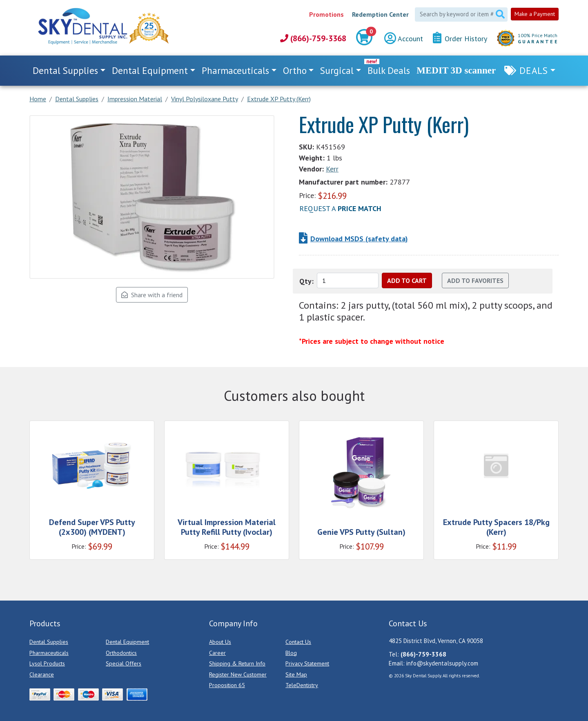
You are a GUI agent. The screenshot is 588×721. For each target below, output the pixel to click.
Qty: (306, 281)
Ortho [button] (295, 70)
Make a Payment (535, 14)
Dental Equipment (127, 642)
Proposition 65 (227, 685)
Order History (460, 38)
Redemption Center (380, 14)
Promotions (326, 14)
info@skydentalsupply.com (442, 663)
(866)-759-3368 (313, 38)
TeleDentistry (302, 685)
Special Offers (124, 663)
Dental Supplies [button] (65, 70)
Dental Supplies (49, 642)
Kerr (332, 169)
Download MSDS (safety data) (359, 239)
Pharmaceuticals (49, 653)
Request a (340, 208)
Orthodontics (121, 653)
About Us (220, 642)
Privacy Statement (307, 663)
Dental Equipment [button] (150, 70)
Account (404, 39)
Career (217, 653)
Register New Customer (238, 674)
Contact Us (298, 642)
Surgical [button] (337, 70)
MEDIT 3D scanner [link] (456, 70)
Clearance (42, 674)
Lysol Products (47, 663)
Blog (291, 653)
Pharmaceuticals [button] (235, 70)
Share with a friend (152, 295)
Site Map (296, 674)
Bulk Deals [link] (389, 70)
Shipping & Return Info (237, 663)
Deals (534, 70)
